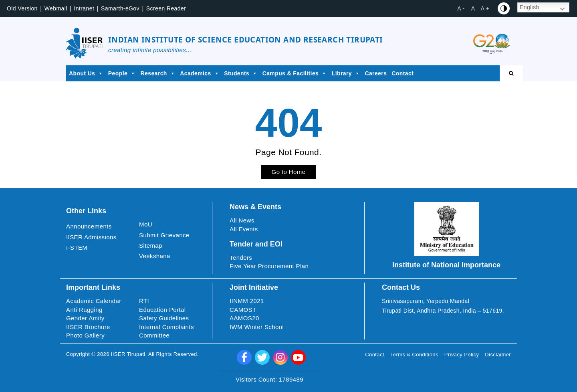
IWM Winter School (257, 327)
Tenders (241, 258)
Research (158, 73)
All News (242, 220)
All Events (244, 229)
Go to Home (289, 172)
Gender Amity (85, 318)
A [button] (473, 8)
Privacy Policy (462, 355)
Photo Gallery (85, 335)
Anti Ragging (84, 310)
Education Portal (162, 310)
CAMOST (243, 310)
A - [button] (461, 8)
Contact (402, 73)
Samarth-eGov (120, 8)
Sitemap (151, 246)
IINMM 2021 (247, 301)
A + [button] (485, 8)
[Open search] (511, 73)
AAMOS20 (244, 318)
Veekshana (155, 256)
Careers (376, 73)
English (530, 7)
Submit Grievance (164, 235)
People (122, 73)
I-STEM (77, 248)
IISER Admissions (91, 237)
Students (241, 73)
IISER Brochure (88, 327)
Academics (200, 73)
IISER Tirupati (128, 354)
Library (346, 73)
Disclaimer (498, 355)
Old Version (22, 8)
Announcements (89, 226)
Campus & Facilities (295, 73)
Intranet (84, 8)
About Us (86, 73)
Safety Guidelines (164, 318)
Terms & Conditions (414, 355)
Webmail (56, 8)
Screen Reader (166, 8)
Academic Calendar (94, 301)
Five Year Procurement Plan (269, 266)
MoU (146, 224)
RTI (144, 301)
